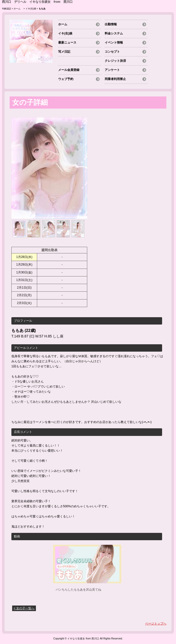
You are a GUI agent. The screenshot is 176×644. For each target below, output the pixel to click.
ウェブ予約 (66, 79)
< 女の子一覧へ (24, 608)
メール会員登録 (69, 70)
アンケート (112, 70)
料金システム (114, 33)
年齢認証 (7, 9)
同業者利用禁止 (115, 79)
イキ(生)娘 (31, 9)
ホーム (18, 9)
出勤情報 (111, 24)
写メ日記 (64, 52)
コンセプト (112, 52)
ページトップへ (156, 623)
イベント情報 (114, 43)
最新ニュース (67, 43)
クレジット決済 (115, 61)
